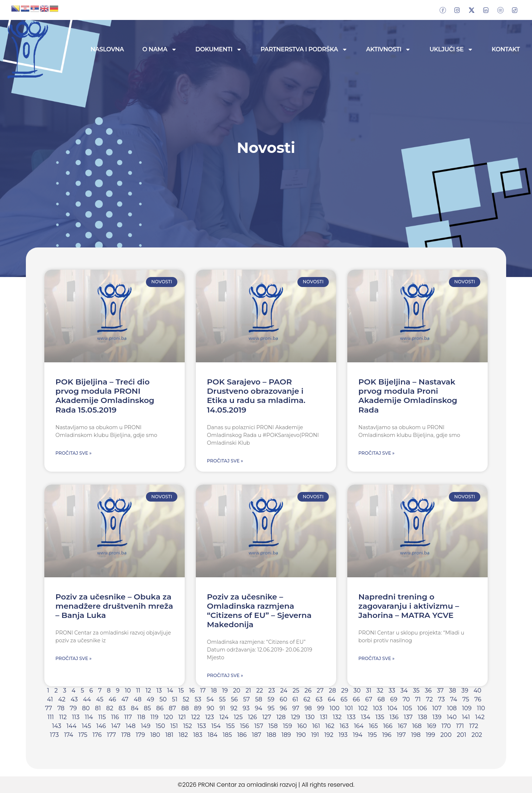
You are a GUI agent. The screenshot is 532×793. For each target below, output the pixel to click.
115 (102, 717)
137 (408, 717)
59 (271, 699)
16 (192, 691)
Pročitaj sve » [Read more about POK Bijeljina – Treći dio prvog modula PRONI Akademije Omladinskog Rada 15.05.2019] (74, 453)
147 (116, 726)
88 (185, 708)
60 (283, 699)
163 (344, 726)
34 (404, 691)
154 (216, 726)
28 (332, 691)
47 (125, 699)
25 (296, 691)
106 (422, 708)
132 (337, 717)
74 (453, 699)
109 (467, 708)
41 (50, 699)
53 (198, 699)
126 (253, 717)
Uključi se (451, 49)
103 (377, 708)
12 (148, 691)
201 (462, 735)
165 (373, 726)
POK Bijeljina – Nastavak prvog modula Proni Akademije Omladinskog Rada (408, 396)
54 (210, 699)
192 (329, 735)
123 (209, 717)
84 (135, 708)
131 (324, 717)
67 (369, 699)
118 (141, 717)
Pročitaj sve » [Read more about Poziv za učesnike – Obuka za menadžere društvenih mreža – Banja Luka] (74, 658)
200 (446, 735)
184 (213, 735)
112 (63, 717)
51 (175, 699)
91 (222, 708)
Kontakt (506, 49)
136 (394, 717)
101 (349, 708)
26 (308, 691)
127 (267, 717)
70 (406, 699)
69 (394, 699)
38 (452, 691)
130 (310, 717)
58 (258, 699)
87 (173, 708)
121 (182, 717)
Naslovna (107, 49)
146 (101, 726)
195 (372, 735)
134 (366, 717)
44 (87, 699)
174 (69, 735)
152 (188, 726)
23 (272, 691)
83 (122, 708)
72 (429, 699)
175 (83, 735)
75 (466, 699)
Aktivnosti (389, 49)
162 (330, 726)
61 (296, 699)
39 (465, 691)
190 (301, 735)
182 (183, 735)
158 (273, 726)
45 (100, 699)
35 (416, 691)
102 (363, 708)
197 (401, 735)
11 (138, 691)
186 (242, 735)
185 (227, 735)
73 (441, 699)
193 (343, 735)
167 (403, 726)
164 (359, 726)
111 (50, 717)
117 (128, 717)
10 (128, 691)
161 (316, 726)
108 (452, 708)
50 (163, 699)
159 (288, 726)
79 (73, 708)
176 (97, 735)
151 (174, 726)
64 (331, 699)
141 (466, 717)
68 (381, 699)
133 (351, 717)
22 (260, 691)
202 (477, 735)
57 (246, 699)
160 (302, 726)
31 (369, 691)
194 (358, 735)
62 (307, 699)
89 (198, 708)
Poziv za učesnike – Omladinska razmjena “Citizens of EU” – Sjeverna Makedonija (259, 611)
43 (74, 699)
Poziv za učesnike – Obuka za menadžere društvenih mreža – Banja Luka (114, 606)
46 (112, 699)
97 (296, 708)
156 (245, 726)
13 (159, 691)
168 (417, 726)
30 (357, 691)
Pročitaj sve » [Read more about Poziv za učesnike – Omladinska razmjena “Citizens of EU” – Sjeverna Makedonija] (225, 675)
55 (222, 699)
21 (248, 691)
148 (131, 726)
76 (478, 699)
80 (86, 708)
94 (259, 708)
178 (126, 735)
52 (186, 699)
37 (440, 691)
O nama (159, 49)
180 (155, 735)
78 (61, 708)
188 (271, 735)
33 (392, 691)
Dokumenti (219, 49)
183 (198, 735)
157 (259, 726)
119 (154, 717)
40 (478, 691)
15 (181, 691)
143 (57, 726)
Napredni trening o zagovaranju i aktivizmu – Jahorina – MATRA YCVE (409, 606)
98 (308, 708)
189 (286, 735)
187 (257, 735)
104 (393, 708)
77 (49, 708)
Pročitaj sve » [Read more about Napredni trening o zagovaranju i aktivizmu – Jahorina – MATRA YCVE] (376, 658)
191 (315, 735)
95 (271, 708)
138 (422, 717)
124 (224, 717)
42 (62, 699)
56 (234, 699)
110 (481, 708)
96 (283, 708)
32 (380, 691)
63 (319, 699)
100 (335, 708)
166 (388, 726)
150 (160, 726)
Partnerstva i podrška (304, 49)
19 (225, 691)
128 (281, 717)
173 (54, 735)
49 (150, 699)
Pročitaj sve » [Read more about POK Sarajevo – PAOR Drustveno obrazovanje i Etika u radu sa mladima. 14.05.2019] (225, 461)
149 (146, 726)
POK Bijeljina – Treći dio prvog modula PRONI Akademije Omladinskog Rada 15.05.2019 (105, 396)
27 (320, 691)
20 (237, 691)
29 (345, 691)
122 (195, 717)
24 (284, 691)
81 (98, 708)
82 (110, 708)
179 (141, 735)
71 (418, 699)
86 (160, 708)
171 (460, 726)
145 (86, 726)
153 (202, 726)
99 (321, 708)
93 (246, 708)
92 (234, 708)
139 (437, 717)
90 (210, 708)
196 (387, 735)
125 (238, 717)
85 (147, 708)
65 (344, 699)
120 (168, 717)
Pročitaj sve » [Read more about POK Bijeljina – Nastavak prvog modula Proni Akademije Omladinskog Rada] (376, 453)
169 (432, 726)
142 (480, 717)
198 (416, 735)
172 (474, 726)
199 (431, 735)
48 (138, 699)
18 (214, 691)
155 (231, 726)
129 (296, 717)
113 (76, 717)
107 (437, 708)
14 (170, 691)
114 (89, 717)
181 (169, 735)
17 (203, 691)
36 (428, 691)
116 (115, 717)
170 (446, 726)
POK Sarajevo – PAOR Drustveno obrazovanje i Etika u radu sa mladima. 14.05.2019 (256, 396)
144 (71, 726)
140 (452, 717)
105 (407, 708)
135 (380, 717)
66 (357, 699)
